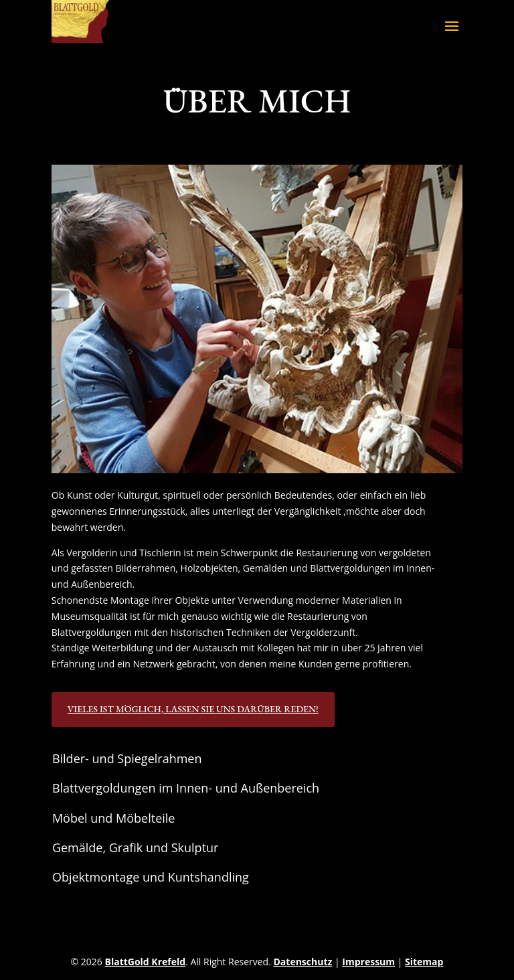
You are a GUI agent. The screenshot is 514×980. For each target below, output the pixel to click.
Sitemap (424, 962)
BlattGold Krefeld (146, 962)
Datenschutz (303, 962)
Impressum (368, 962)
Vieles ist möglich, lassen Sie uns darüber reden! (193, 709)
